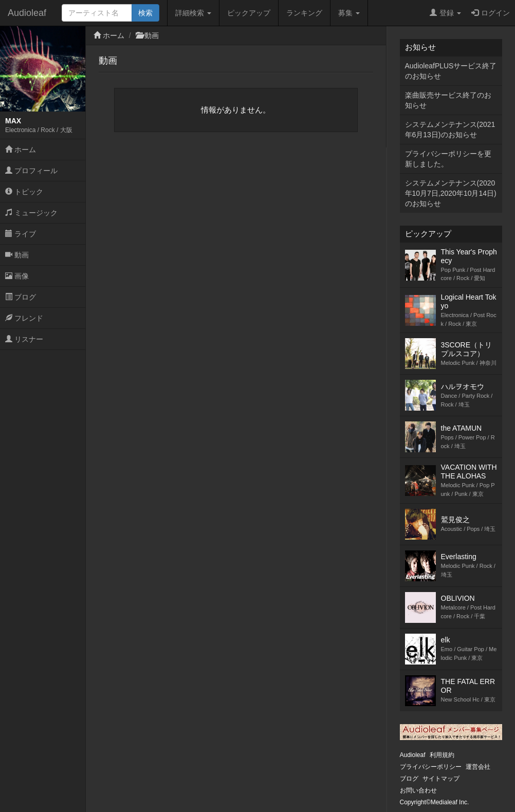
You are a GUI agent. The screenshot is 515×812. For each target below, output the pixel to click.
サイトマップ (441, 779)
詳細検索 (193, 13)
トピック (24, 192)
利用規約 (442, 755)
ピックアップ (249, 13)
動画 (17, 255)
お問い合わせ (418, 790)
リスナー (24, 339)
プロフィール (31, 171)
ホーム (21, 150)
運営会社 (478, 767)
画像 (17, 276)
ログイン (491, 13)
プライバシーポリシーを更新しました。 (448, 159)
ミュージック (31, 213)
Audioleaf (27, 13)
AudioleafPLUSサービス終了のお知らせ (451, 71)
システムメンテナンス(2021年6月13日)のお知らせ (450, 130)
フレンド (24, 318)
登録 (445, 13)
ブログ (21, 297)
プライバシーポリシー (431, 767)
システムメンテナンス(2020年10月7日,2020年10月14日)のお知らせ (451, 193)
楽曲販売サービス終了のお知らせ (448, 100)
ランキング (304, 13)
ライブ (21, 234)
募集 (349, 13)
